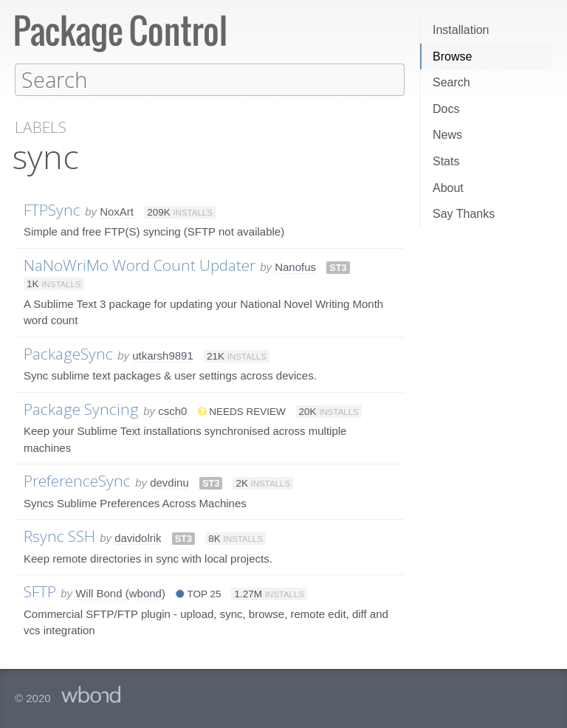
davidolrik (138, 537)
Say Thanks (464, 214)
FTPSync (52, 209)
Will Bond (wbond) (120, 593)
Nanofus (295, 266)
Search (451, 82)
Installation (461, 30)
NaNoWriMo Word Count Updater (140, 264)
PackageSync (68, 353)
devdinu (169, 482)
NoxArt (117, 211)
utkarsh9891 (163, 355)
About (448, 188)
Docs (446, 109)
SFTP (40, 591)
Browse (452, 56)
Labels (41, 127)
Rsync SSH (59, 535)
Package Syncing (81, 408)
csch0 (172, 410)
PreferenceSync (77, 480)
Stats (446, 161)
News (447, 135)
